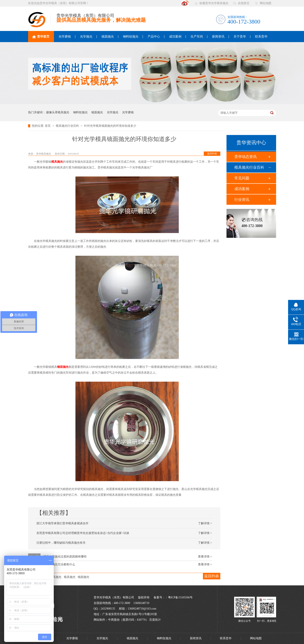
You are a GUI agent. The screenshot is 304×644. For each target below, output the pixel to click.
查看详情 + (205, 557)
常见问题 (242, 178)
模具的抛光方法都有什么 (59, 564)
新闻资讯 (218, 37)
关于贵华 (240, 37)
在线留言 (244, 3)
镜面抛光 (108, 37)
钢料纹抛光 (131, 37)
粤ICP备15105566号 (180, 597)
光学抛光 (86, 37)
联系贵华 (261, 37)
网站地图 (266, 3)
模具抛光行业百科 (68, 126)
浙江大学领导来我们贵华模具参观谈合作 (62, 523)
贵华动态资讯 (246, 157)
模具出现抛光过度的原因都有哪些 (65, 557)
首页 (48, 126)
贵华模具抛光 (44, 154)
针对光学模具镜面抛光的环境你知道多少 (110, 126)
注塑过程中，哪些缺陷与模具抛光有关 (61, 543)
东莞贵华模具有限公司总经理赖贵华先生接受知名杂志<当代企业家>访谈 (83, 533)
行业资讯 (242, 200)
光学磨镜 (65, 37)
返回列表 (212, 154)
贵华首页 (41, 37)
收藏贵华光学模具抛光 (214, 3)
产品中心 (154, 37)
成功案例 (175, 37)
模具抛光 (57, 162)
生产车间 (197, 37)
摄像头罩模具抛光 (58, 112)
